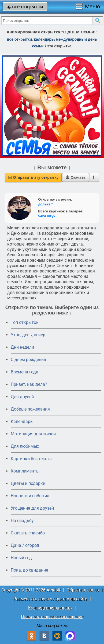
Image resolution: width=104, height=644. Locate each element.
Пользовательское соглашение (52, 617)
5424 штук (47, 216)
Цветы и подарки (28, 483)
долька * (45, 204)
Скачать (76, 177)
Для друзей (22, 397)
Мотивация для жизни (33, 434)
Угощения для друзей (32, 508)
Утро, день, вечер (28, 335)
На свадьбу (22, 521)
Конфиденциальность (50, 608)
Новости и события (30, 496)
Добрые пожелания (30, 409)
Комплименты (25, 471)
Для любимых (25, 446)
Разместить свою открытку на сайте (50, 599)
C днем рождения (28, 360)
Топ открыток (25, 322)
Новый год (21, 558)
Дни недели (22, 347)
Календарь (44, 39)
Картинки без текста (31, 459)
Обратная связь (83, 590)
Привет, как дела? (29, 384)
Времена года (25, 372)
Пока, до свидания (29, 570)
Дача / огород (25, 545)
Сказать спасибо (28, 533)
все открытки (25, 7)
